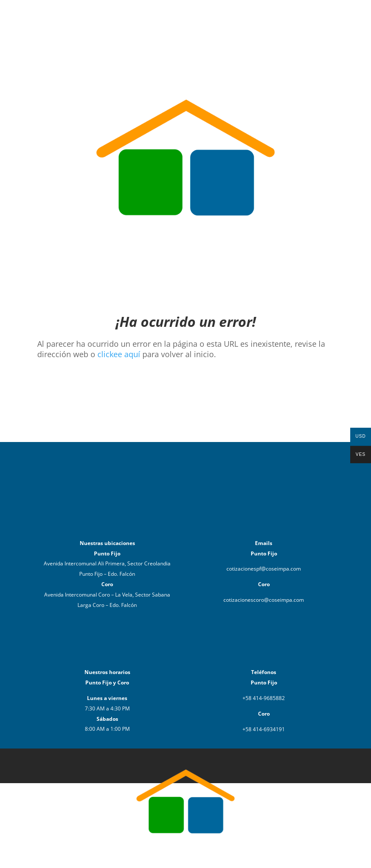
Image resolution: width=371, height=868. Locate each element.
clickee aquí (119, 354)
